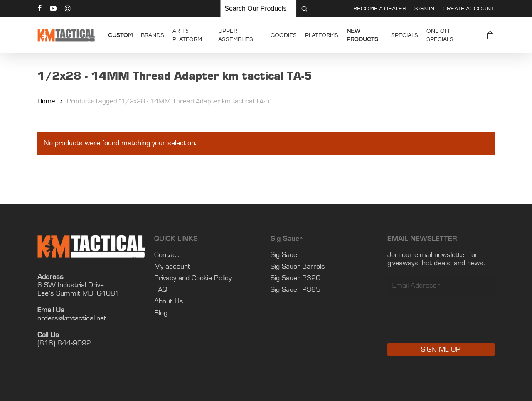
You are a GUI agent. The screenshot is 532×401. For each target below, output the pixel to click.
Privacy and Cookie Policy (193, 278)
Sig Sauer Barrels (298, 267)
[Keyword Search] (258, 9)
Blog (161, 313)
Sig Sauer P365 (296, 290)
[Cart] (490, 35)
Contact (166, 255)
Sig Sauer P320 (296, 278)
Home (46, 101)
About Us (169, 301)
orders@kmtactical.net (72, 318)
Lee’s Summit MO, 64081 (79, 293)
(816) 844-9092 (64, 343)
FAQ (161, 290)
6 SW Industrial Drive (71, 285)
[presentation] (451, 325)
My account (172, 267)
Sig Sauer (285, 255)
